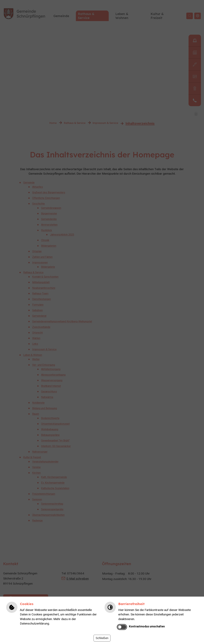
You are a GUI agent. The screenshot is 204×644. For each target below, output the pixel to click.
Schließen (102, 638)
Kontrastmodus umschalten (147, 627)
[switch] (122, 627)
